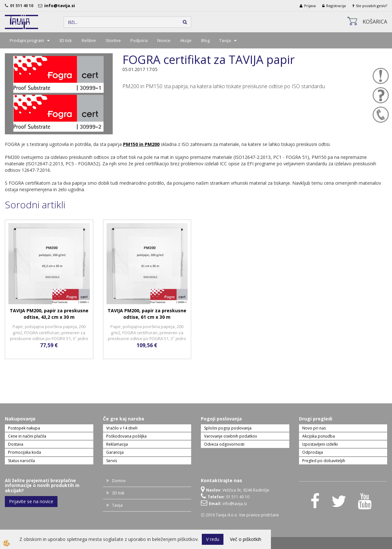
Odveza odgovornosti (224, 444)
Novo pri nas (314, 428)
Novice (164, 40)
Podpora (139, 40)
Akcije (186, 40)
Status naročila (21, 461)
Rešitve (89, 40)
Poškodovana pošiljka (126, 436)
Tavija (225, 40)
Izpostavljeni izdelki (320, 444)
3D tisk (66, 40)
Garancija (115, 452)
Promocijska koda (25, 452)
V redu (213, 539)
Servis (112, 461)
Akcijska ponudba (319, 436)
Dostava (16, 444)
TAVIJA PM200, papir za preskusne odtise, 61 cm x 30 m (147, 314)
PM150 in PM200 (141, 144)
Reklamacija (117, 444)
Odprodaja (313, 452)
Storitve (113, 40)
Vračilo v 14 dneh (122, 428)
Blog (205, 40)
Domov (119, 481)
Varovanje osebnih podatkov (231, 436)
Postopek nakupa (24, 428)
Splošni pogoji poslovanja (228, 428)
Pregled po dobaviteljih (324, 461)
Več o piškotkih (246, 539)
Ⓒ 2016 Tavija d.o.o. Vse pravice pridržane (240, 515)
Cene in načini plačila (27, 436)
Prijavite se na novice (31, 501)
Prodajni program (27, 40)
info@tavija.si (61, 5)
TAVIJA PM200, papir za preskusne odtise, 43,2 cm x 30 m (49, 314)
